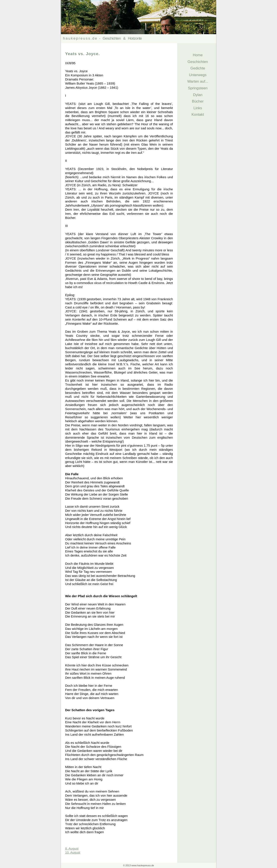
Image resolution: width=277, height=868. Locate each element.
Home (197, 55)
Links (197, 108)
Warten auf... (197, 81)
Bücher (197, 101)
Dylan (197, 95)
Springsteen (197, 88)
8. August (72, 849)
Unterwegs (197, 75)
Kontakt (197, 115)
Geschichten (197, 62)
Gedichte (197, 68)
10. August (73, 852)
